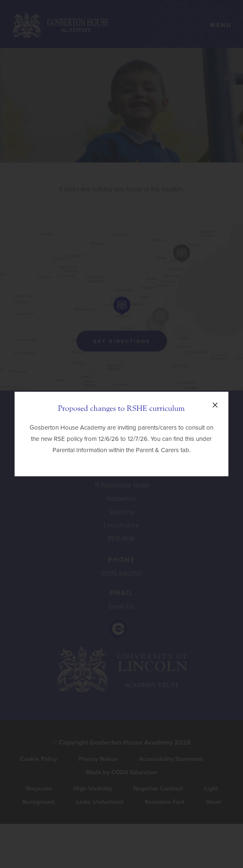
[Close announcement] (215, 405)
